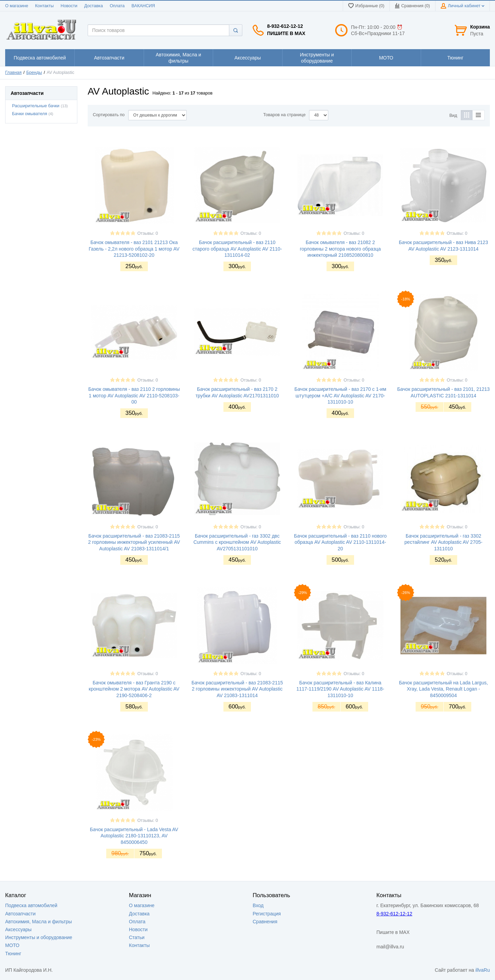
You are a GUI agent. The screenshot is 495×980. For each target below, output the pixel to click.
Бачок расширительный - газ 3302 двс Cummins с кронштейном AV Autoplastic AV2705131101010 (237, 542)
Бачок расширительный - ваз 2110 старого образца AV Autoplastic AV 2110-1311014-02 (237, 249)
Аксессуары (18, 929)
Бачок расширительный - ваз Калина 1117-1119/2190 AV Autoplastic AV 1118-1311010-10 (340, 689)
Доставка (93, 6)
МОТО (12, 945)
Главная (13, 73)
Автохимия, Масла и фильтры (38, 922)
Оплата (117, 6)
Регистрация (267, 914)
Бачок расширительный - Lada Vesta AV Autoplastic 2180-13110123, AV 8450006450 (134, 836)
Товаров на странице (284, 115)
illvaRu (483, 970)
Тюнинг (13, 954)
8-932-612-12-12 (285, 26)
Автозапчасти (20, 914)
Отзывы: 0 (147, 233)
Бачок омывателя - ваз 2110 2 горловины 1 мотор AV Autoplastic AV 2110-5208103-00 (134, 395)
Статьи (137, 937)
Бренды (34, 73)
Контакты (44, 6)
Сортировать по (109, 115)
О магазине (17, 6)
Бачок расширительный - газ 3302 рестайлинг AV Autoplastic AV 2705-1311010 (444, 542)
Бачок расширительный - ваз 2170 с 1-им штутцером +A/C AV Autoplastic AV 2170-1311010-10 (340, 395)
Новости (69, 6)
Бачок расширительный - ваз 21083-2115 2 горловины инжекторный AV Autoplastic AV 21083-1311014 (237, 689)
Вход (258, 905)
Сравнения (265, 922)
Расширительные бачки (36, 106)
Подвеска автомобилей (31, 905)
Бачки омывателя (30, 114)
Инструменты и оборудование (39, 937)
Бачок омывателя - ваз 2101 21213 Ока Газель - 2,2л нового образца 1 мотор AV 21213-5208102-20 (134, 249)
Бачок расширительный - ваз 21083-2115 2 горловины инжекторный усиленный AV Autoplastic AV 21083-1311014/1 (134, 542)
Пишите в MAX (286, 33)
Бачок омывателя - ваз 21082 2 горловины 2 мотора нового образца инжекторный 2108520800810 (340, 249)
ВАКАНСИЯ (143, 6)
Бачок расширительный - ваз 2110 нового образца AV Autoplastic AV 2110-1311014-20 (340, 542)
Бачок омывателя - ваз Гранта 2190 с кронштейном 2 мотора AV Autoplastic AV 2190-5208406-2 (134, 689)
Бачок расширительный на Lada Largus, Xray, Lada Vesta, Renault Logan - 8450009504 (444, 689)
